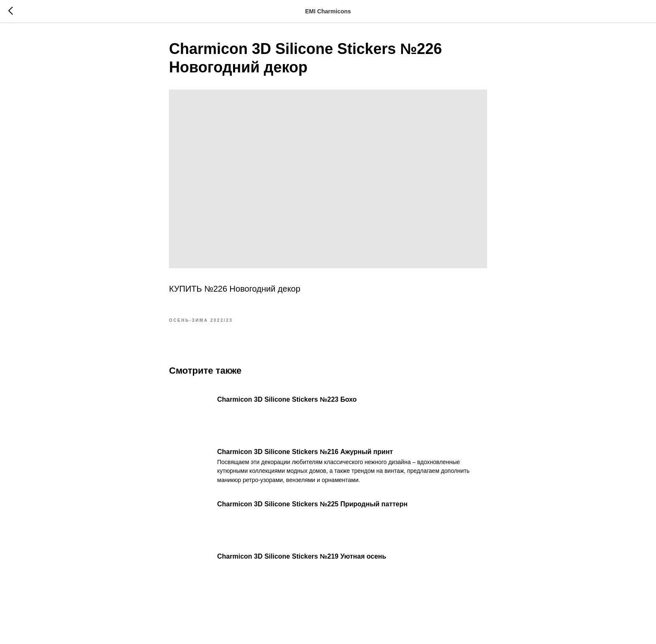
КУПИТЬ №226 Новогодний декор (235, 289)
